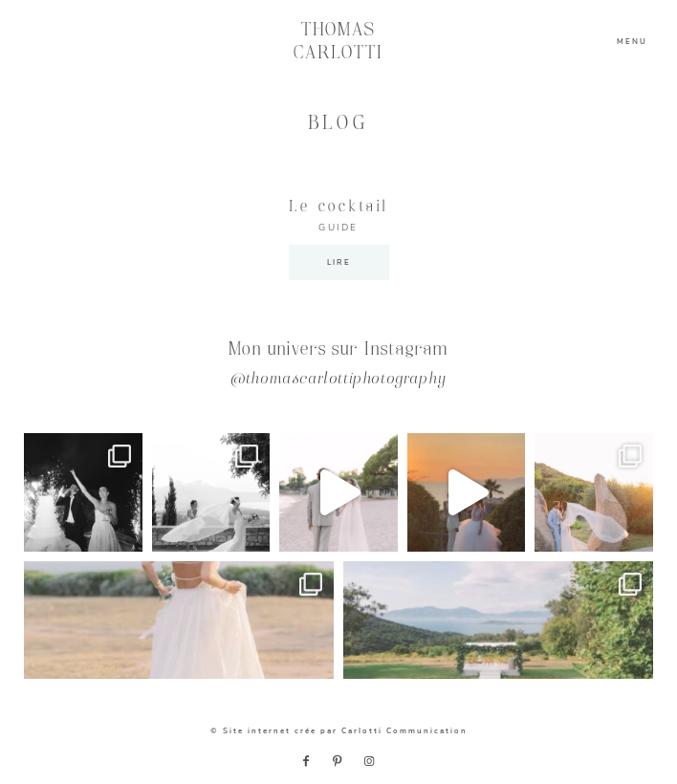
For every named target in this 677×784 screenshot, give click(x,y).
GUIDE (338, 228)
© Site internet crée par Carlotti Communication (339, 731)
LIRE (339, 262)
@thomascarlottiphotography (338, 380)
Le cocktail (338, 207)
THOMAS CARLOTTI (339, 42)
